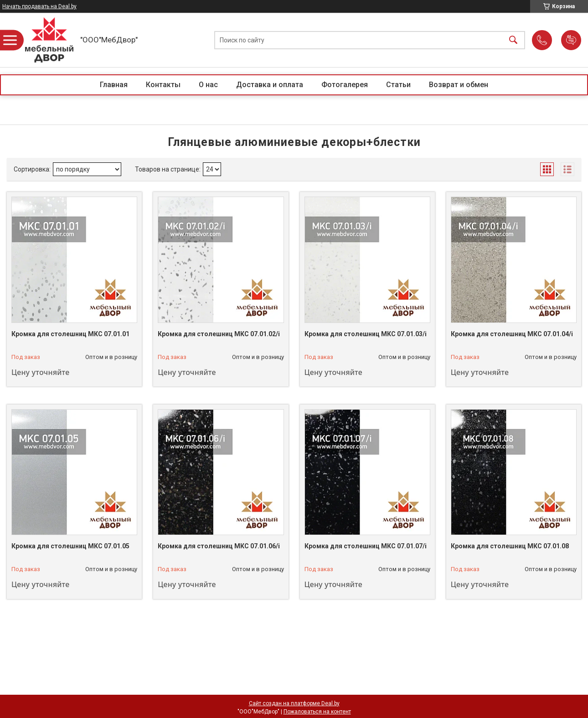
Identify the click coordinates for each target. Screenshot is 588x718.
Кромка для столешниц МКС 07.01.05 (70, 546)
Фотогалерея (345, 85)
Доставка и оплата (270, 85)
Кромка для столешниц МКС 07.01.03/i (366, 334)
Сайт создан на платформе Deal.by (294, 703)
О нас (208, 85)
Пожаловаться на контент (317, 712)
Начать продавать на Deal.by (39, 6)
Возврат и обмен (459, 85)
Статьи (398, 85)
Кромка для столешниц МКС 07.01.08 (510, 546)
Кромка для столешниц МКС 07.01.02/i (219, 334)
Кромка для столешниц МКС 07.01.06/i (219, 546)
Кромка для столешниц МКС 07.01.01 (70, 334)
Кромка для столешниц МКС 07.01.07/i (366, 546)
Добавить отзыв (571, 40)
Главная (114, 85)
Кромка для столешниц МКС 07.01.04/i (512, 334)
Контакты (163, 85)
